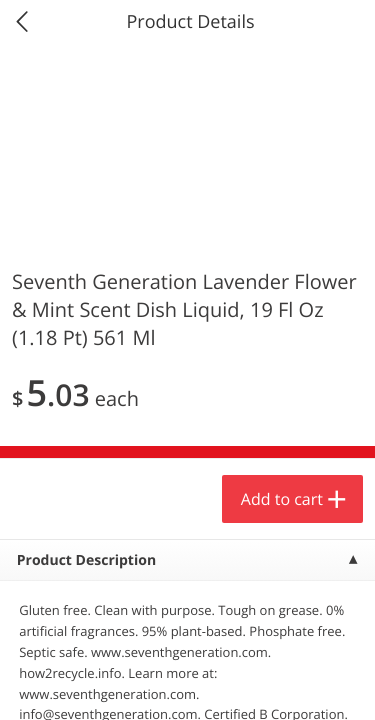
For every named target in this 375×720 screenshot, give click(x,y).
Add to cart (282, 499)
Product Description (86, 560)
